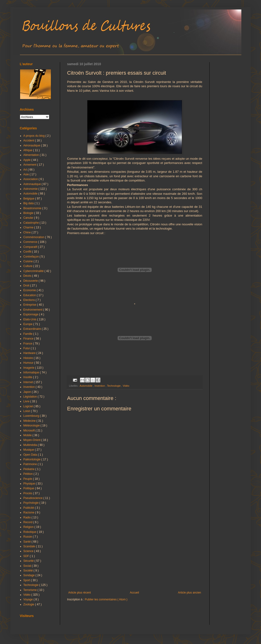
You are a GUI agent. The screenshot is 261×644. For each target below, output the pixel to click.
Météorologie (32, 426)
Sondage (29, 575)
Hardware (30, 353)
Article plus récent (80, 593)
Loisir (27, 411)
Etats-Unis (30, 319)
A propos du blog (34, 136)
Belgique (29, 199)
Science (29, 551)
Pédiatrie (29, 469)
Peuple (28, 479)
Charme (29, 227)
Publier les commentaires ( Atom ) (106, 599)
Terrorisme (31, 590)
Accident (29, 141)
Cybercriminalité (34, 271)
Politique (29, 488)
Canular (29, 218)
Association (31, 179)
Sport (27, 580)
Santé (28, 542)
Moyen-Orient (32, 440)
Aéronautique (32, 145)
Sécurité (29, 561)
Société (29, 571)
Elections (30, 300)
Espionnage (31, 314)
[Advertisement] (135, 552)
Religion (29, 527)
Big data (29, 203)
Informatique (32, 372)
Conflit (28, 252)
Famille (28, 334)
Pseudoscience (33, 498)
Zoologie (29, 604)
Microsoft (30, 431)
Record (28, 522)
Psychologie (31, 503)
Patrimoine (31, 464)
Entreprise (30, 305)
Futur (27, 348)
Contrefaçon (32, 257)
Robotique (30, 532)
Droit (27, 286)
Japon (28, 392)
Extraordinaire (33, 329)
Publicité (29, 508)
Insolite (28, 377)
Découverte (31, 281)
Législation (31, 397)
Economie (30, 290)
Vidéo (126, 386)
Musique (29, 450)
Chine (28, 232)
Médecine (30, 421)
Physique (30, 484)
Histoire (29, 358)
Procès (28, 493)
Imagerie (29, 368)
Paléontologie (32, 459)
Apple (27, 160)
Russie (28, 537)
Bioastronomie (33, 208)
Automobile (86, 386)
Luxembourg (32, 416)
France (28, 344)
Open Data (31, 455)
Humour (29, 363)
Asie (27, 174)
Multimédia (31, 445)
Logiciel (29, 406)
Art (26, 170)
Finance (29, 339)
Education (30, 295)
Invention (100, 386)
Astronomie (31, 189)
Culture (28, 266)
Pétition (29, 474)
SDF (27, 556)
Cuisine (29, 261)
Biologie (29, 213)
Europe (28, 324)
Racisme (29, 512)
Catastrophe (32, 223)
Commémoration (34, 237)
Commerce (31, 242)
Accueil (135, 593)
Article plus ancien (189, 593)
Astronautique (33, 184)
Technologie (114, 386)
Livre (27, 401)
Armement (30, 165)
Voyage (29, 599)
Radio (28, 517)
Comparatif (31, 247)
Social (28, 566)
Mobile (28, 435)
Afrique (28, 150)
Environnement (33, 310)
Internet (29, 382)
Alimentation (32, 155)
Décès (28, 276)
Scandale (30, 546)
